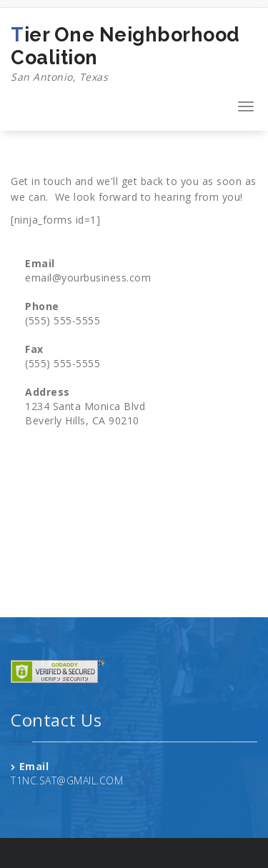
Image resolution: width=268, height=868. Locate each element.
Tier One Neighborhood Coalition (134, 54)
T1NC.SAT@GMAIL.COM (67, 780)
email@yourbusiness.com (88, 278)
